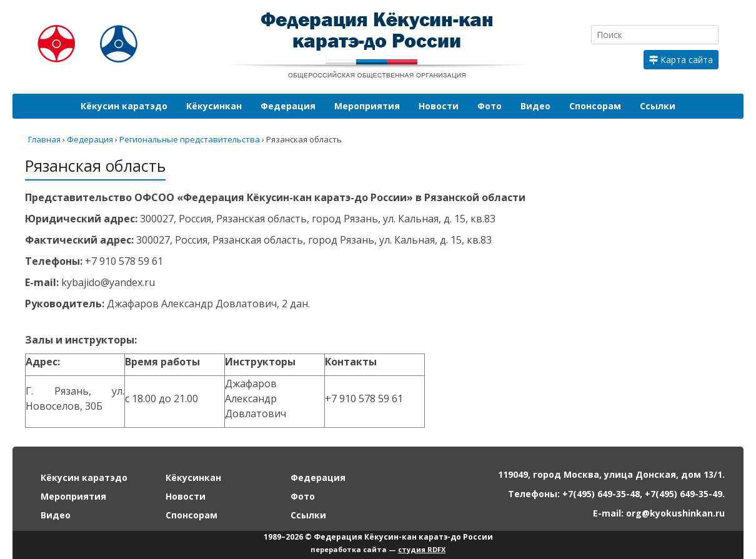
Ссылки (658, 106)
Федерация (288, 106)
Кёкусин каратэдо (124, 106)
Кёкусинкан (214, 106)
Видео (535, 106)
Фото (490, 106)
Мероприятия (367, 106)
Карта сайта (681, 60)
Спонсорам (595, 106)
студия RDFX (422, 549)
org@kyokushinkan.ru (675, 513)
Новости (439, 106)
